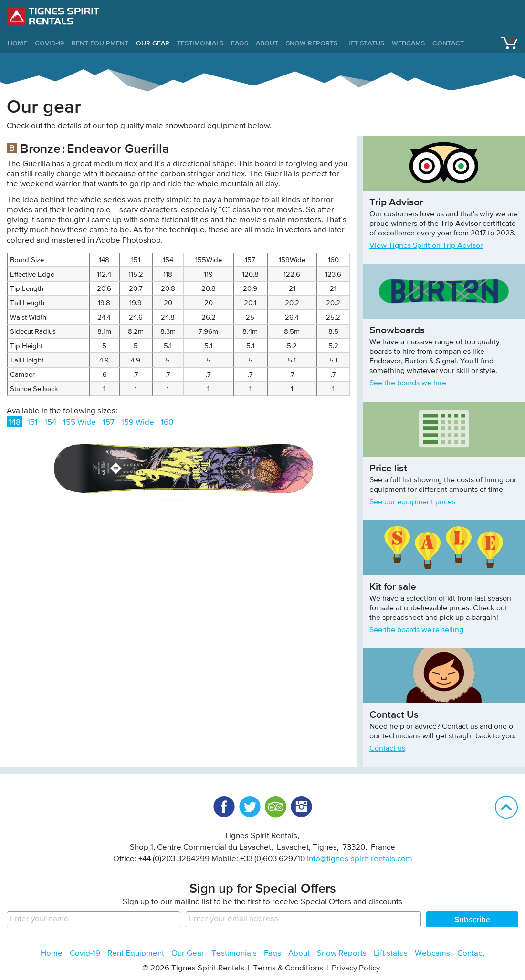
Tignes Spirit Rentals (53, 16)
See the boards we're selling (416, 630)
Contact (448, 43)
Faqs (240, 43)
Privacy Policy (356, 968)
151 (32, 422)
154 (50, 422)
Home (52, 953)
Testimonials (200, 43)
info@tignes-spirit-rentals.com (360, 859)
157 (109, 422)
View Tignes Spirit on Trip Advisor (426, 246)
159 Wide (138, 422)
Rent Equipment (100, 43)
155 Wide (79, 422)
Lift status (365, 43)
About (267, 43)
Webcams (408, 43)
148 (15, 422)
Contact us (387, 749)
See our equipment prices (412, 502)
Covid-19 (49, 43)
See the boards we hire (408, 383)
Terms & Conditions (288, 968)
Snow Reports (312, 43)
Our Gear (153, 43)
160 (167, 422)
